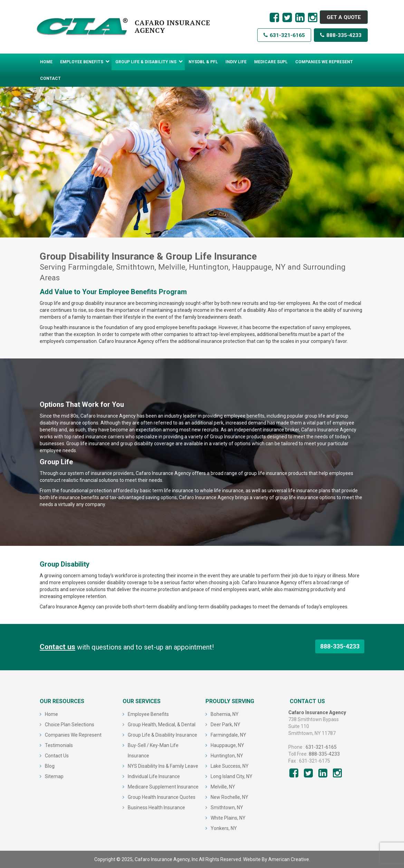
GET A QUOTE (343, 17)
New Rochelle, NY (229, 797)
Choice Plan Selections (70, 725)
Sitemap (54, 776)
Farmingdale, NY (228, 735)
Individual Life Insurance (154, 776)
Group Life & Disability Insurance (162, 735)
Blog (50, 766)
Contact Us (57, 756)
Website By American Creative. (277, 859)
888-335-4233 (340, 36)
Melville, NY (223, 787)
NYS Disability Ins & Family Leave (163, 766)
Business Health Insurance (156, 808)
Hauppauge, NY (227, 745)
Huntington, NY (227, 756)
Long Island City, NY (232, 776)
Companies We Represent (73, 735)
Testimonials (59, 745)
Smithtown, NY (227, 808)
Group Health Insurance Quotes (162, 797)
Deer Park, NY (225, 725)
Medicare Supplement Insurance (163, 787)
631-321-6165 (283, 36)
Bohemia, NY (225, 714)
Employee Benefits (148, 714)
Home (51, 714)
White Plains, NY (228, 818)
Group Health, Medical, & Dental (162, 725)
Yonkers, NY (224, 828)
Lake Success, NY (230, 766)
